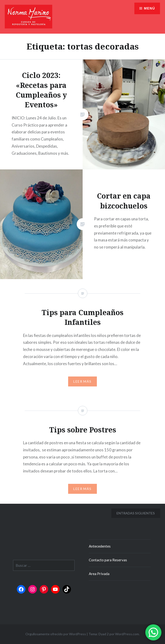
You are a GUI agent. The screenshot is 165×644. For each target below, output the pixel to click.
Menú (149, 8)
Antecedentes (100, 546)
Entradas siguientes (136, 513)
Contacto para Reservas (108, 560)
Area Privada (99, 574)
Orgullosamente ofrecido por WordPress (56, 634)
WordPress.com (127, 634)
